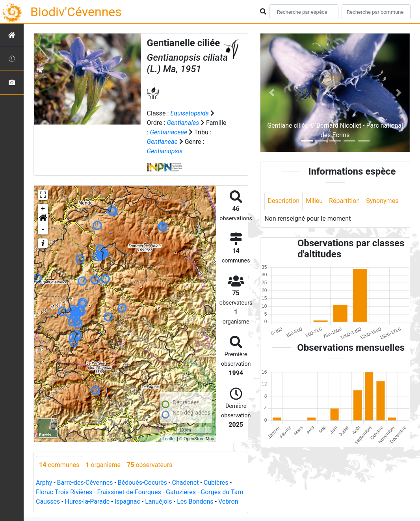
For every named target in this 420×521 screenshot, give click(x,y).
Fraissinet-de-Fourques (129, 492)
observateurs (150, 465)
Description (283, 201)
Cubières (216, 483)
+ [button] (43, 209)
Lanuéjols (159, 501)
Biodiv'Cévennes (76, 12)
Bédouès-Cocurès (142, 483)
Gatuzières (181, 492)
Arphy (44, 483)
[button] (43, 219)
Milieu (314, 201)
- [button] (43, 229)
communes (59, 465)
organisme (103, 465)
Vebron (228, 501)
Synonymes (382, 201)
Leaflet (169, 439)
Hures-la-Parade (87, 501)
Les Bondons (195, 501)
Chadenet (185, 483)
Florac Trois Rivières (64, 492)
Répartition (344, 201)
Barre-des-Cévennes (85, 483)
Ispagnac (127, 501)
